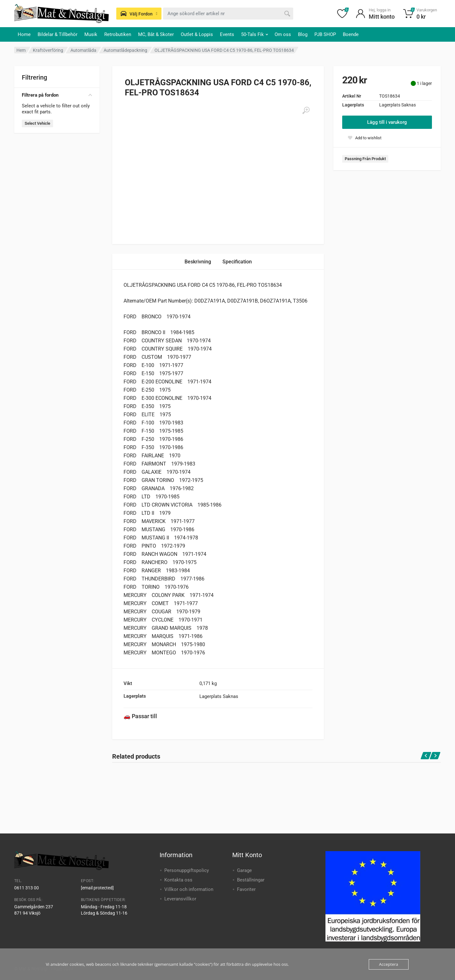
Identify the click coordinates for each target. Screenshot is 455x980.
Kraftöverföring (48, 50)
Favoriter (246, 889)
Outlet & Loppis (197, 34)
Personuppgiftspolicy (187, 870)
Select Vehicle (37, 123)
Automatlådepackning (125, 50)
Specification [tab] (237, 262)
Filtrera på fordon (57, 95)
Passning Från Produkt (365, 159)
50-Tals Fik (255, 34)
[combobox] (228, 14)
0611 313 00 (27, 888)
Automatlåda (83, 50)
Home (24, 34)
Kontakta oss (178, 880)
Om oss (283, 34)
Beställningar (251, 880)
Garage (244, 870)
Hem (21, 50)
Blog (303, 34)
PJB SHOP (325, 34)
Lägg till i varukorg (387, 122)
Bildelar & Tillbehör (58, 34)
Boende (351, 34)
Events (227, 34)
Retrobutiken (118, 34)
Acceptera (389, 964)
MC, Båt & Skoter (156, 34)
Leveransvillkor (180, 899)
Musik (91, 34)
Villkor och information (189, 889)
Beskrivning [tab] (198, 262)
